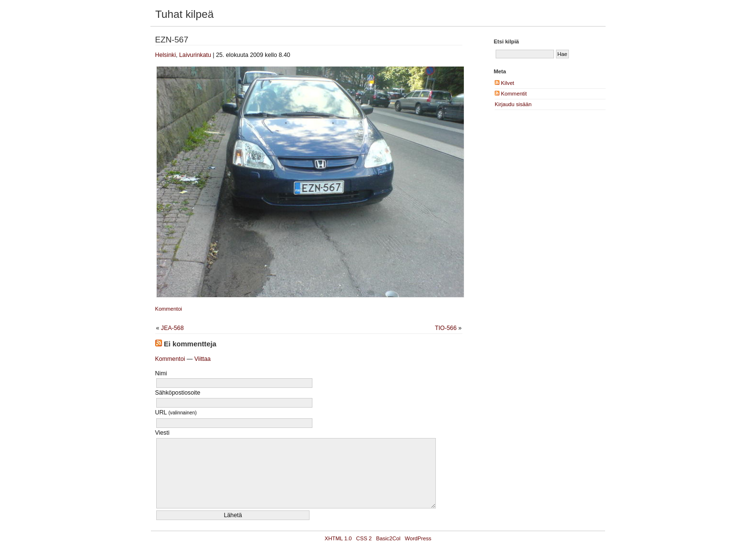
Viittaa (202, 359)
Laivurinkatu (195, 55)
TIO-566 (446, 328)
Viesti (162, 433)
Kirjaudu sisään (513, 104)
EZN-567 (172, 40)
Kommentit (511, 94)
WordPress (418, 538)
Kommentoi (169, 309)
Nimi (161, 373)
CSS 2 (364, 538)
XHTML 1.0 (338, 538)
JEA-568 (172, 328)
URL (176, 412)
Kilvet (504, 83)
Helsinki (166, 55)
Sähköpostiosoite (178, 393)
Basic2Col (388, 538)
